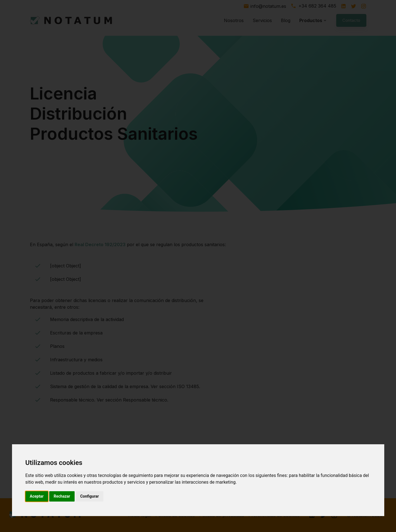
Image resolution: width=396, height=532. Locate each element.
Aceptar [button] (37, 496)
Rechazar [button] (62, 496)
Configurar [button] (90, 496)
